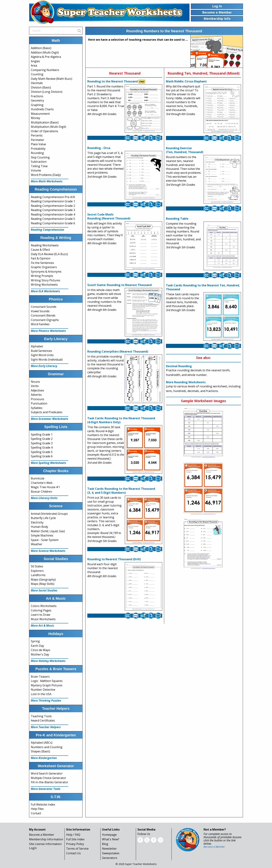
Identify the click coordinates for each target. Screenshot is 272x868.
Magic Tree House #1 (45, 487)
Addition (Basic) (41, 48)
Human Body (39, 527)
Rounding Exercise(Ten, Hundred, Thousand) (185, 150)
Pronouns (38, 399)
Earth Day (37, 646)
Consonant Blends (43, 315)
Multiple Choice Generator (48, 778)
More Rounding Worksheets (186, 382)
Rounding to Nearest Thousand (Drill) (114, 559)
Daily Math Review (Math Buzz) (52, 79)
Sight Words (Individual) (47, 360)
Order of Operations (44, 131)
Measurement (40, 114)
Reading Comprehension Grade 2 (53, 206)
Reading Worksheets (45, 245)
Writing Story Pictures (46, 280)
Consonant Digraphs (45, 320)
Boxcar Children (41, 492)
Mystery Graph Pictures (47, 685)
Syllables (37, 408)
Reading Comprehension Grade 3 (53, 210)
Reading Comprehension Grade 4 (53, 214)
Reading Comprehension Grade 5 (53, 219)
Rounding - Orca (99, 148)
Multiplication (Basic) (45, 122)
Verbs (35, 386)
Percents (37, 135)
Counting (37, 74)
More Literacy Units (44, 498)
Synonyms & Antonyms (46, 272)
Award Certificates (43, 720)
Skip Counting (40, 157)
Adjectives (37, 390)
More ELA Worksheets (45, 291)
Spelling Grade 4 (42, 447)
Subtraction (39, 162)
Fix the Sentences (42, 263)
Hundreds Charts (42, 109)
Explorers (37, 571)
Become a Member (42, 835)
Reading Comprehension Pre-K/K (53, 197)
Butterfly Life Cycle (43, 518)
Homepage (109, 835)
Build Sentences (41, 351)
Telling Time (39, 166)
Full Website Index (43, 804)
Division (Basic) (41, 87)
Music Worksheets (43, 619)
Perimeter (38, 140)
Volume (36, 170)
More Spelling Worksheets (48, 463)
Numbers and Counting (47, 747)
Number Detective (43, 690)
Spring (35, 641)
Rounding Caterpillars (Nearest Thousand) (118, 351)
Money (35, 118)
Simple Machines (42, 535)
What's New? (111, 839)
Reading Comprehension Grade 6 (53, 223)
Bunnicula (38, 478)
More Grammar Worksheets (50, 419)
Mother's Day (40, 654)
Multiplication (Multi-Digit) (48, 127)
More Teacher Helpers (46, 727)
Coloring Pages (41, 610)
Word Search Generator (47, 773)
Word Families (40, 324)
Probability (38, 149)
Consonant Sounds (44, 307)
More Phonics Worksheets (48, 331)
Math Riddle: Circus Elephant (186, 81)
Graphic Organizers (44, 267)
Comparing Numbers (45, 70)
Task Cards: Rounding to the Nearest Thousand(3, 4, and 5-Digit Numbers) (121, 491)
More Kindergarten (44, 758)
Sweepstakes (111, 853)
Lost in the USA (41, 694)
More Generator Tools (46, 789)
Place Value (38, 144)
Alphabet (37, 346)
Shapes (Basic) (40, 751)
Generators (110, 858)
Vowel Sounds (40, 311)
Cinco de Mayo (41, 650)
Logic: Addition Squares (47, 681)
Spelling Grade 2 (42, 439)
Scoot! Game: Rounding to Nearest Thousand (120, 285)
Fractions (37, 96)
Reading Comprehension (48, 230)
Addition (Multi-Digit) (45, 52)
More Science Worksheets (48, 551)
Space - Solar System (45, 540)
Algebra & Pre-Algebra (46, 57)
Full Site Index (75, 839)
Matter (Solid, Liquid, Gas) (48, 531)
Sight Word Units (42, 355)
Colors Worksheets (44, 606)
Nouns (35, 382)
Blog (105, 844)
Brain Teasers (40, 677)
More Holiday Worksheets (48, 661)
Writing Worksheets (44, 285)
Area (34, 65)
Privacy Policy (75, 844)
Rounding (37, 153)
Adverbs (36, 395)
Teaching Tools (41, 716)
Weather (37, 544)
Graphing (37, 105)
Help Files (37, 809)
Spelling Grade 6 (42, 456)
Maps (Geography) (43, 579)
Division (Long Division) (47, 92)
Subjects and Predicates (47, 412)
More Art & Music (43, 626)
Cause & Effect (40, 250)
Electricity (37, 522)
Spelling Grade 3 (42, 443)
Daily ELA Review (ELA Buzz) (49, 254)
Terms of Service (77, 849)
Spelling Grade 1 (42, 434)
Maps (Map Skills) (43, 584)
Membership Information (46, 839)
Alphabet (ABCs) (42, 743)
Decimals (37, 83)
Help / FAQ (73, 835)
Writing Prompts (42, 276)
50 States (37, 566)
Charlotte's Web (42, 483)
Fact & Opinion (41, 258)
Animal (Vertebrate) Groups (49, 514)
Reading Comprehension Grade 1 (53, 201)
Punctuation (39, 403)
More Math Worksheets (47, 181)
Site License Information (45, 844)
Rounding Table (177, 219)
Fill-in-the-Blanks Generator (50, 782)
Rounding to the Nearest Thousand (113, 81)
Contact (36, 813)
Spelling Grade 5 (42, 452)
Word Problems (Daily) (46, 175)
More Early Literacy (44, 366)
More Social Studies (44, 590)
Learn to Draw (40, 615)
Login (33, 848)
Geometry (37, 100)
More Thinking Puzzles (46, 700)
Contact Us (73, 853)
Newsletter (109, 849)
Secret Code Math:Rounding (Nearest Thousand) (109, 216)
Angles (35, 61)
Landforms (38, 575)
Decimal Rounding (179, 366)
